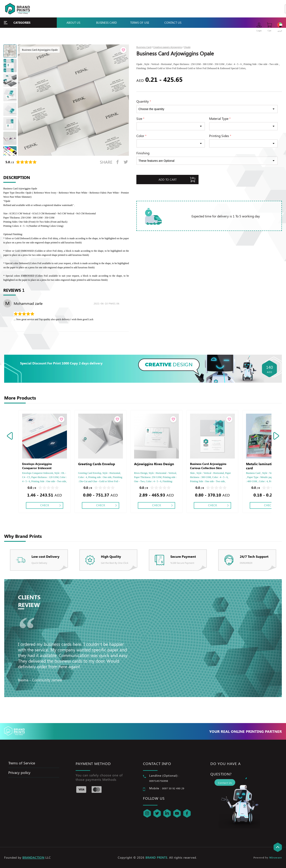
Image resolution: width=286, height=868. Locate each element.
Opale (187, 47)
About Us (73, 23)
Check (45, 505)
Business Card (107, 23)
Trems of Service (22, 763)
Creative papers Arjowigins (168, 47)
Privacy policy (19, 772)
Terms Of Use (140, 23)
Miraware (276, 858)
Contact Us (173, 23)
